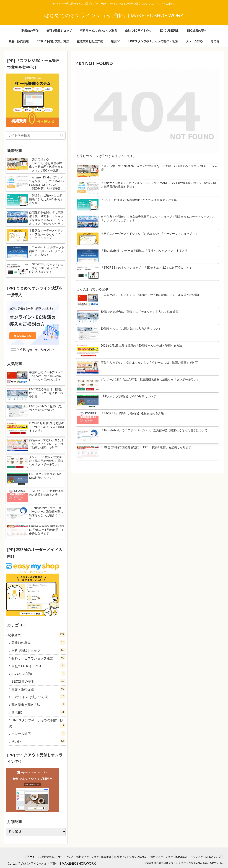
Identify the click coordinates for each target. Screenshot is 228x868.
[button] (62, 135)
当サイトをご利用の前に (39, 857)
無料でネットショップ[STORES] (168, 857)
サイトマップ (64, 857)
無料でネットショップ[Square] (92, 857)
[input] (36, 136)
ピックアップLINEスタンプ (205, 857)
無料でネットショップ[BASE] (130, 857)
